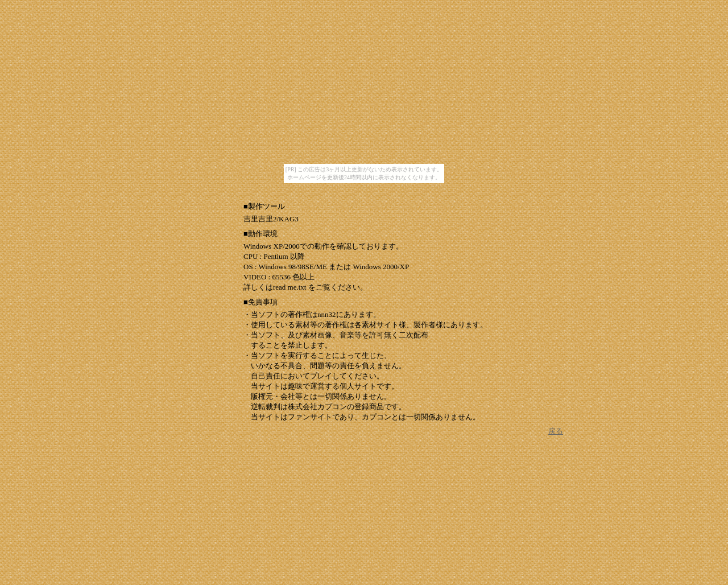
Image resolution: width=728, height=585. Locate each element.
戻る (556, 431)
